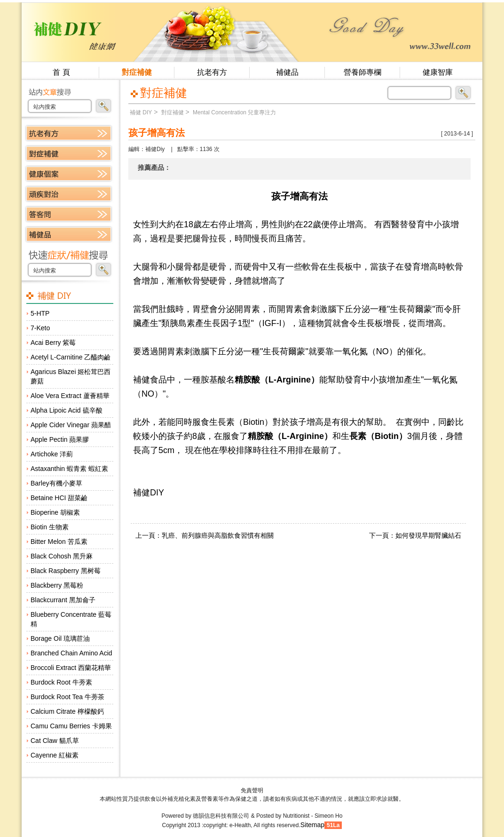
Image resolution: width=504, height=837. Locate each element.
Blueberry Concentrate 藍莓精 (71, 619)
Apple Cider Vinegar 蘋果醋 (71, 425)
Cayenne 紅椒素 (55, 755)
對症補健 (137, 72)
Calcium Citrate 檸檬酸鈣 (67, 711)
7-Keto (40, 328)
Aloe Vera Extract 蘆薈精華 (70, 396)
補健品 (287, 72)
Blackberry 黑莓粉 (57, 585)
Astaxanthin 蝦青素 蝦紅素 (69, 469)
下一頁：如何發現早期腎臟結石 (415, 535)
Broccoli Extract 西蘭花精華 (71, 668)
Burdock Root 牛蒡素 (61, 682)
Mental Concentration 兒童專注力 (234, 112)
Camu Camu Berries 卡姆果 (71, 726)
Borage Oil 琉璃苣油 (60, 638)
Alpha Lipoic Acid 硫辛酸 (67, 410)
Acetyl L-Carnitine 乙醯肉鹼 (71, 357)
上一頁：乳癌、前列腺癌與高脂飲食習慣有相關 (205, 535)
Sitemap (312, 825)
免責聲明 (252, 790)
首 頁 (61, 72)
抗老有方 (212, 72)
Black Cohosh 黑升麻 (62, 556)
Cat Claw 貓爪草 (55, 741)
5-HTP (40, 313)
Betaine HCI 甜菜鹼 (59, 498)
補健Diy (155, 149)
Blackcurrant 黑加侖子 (63, 600)
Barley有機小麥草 (56, 483)
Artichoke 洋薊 (52, 454)
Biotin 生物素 (50, 527)
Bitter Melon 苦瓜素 (59, 542)
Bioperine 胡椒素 (55, 512)
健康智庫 (438, 72)
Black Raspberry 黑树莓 (66, 571)
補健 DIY (141, 112)
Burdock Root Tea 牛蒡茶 (67, 697)
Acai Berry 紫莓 (53, 343)
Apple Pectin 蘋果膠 (60, 439)
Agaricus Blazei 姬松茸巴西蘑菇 (71, 376)
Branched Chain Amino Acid (71, 653)
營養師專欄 (362, 72)
